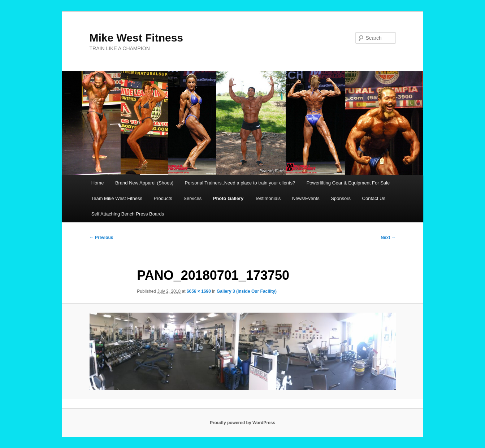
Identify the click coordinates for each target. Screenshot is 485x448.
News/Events (306, 198)
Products (163, 198)
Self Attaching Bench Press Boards (128, 214)
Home (98, 183)
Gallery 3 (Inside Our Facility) (247, 291)
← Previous (101, 238)
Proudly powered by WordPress (242, 423)
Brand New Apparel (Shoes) (144, 183)
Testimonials (268, 198)
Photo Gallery (228, 198)
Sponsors (341, 198)
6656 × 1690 (199, 291)
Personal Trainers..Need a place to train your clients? (240, 183)
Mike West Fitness (137, 38)
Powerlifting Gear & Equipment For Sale (348, 183)
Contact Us (374, 198)
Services (192, 198)
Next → (388, 238)
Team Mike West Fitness (117, 198)
